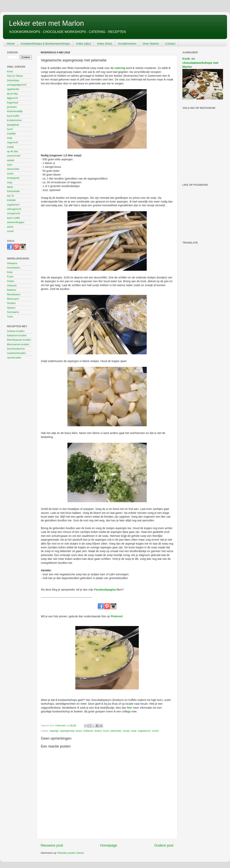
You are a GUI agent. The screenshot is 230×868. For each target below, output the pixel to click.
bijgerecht (12, 98)
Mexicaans (13, 299)
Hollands (88, 731)
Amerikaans (14, 268)
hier (130, 708)
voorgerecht (14, 213)
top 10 (10, 196)
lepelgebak (13, 125)
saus (10, 165)
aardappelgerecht (17, 85)
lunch (106, 731)
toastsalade (13, 191)
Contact (170, 43)
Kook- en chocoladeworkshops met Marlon (200, 63)
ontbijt (10, 147)
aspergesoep (67, 731)
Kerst (10, 72)
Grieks (11, 281)
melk (10, 138)
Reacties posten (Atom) (71, 853)
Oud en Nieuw (15, 76)
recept (126, 731)
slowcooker (13, 169)
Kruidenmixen (127, 43)
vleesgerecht (14, 209)
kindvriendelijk (15, 111)
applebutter (13, 89)
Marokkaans (14, 294)
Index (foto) (104, 43)
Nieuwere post (52, 845)
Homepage (109, 845)
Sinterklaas (13, 80)
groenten (12, 107)
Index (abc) (83, 43)
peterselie (116, 731)
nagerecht (12, 142)
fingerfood (12, 103)
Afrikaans (12, 263)
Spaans (11, 308)
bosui (79, 731)
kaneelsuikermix (16, 349)
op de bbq (12, 151)
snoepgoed (13, 178)
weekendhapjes (16, 222)
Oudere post (164, 845)
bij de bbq (12, 94)
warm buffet (13, 218)
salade (11, 160)
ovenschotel (14, 156)
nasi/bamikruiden (16, 353)
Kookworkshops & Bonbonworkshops (45, 43)
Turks (10, 317)
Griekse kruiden (16, 331)
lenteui (98, 731)
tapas (10, 187)
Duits (10, 272)
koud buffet (13, 116)
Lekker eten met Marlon (46, 23)
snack (10, 174)
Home (11, 43)
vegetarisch (144, 731)
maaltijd (11, 134)
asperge (54, 731)
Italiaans (12, 290)
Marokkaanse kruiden (19, 340)
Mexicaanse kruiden (18, 344)
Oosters (11, 303)
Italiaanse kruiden (17, 336)
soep (134, 731)
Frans (10, 277)
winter (10, 227)
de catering (118, 68)
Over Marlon (151, 43)
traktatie (11, 200)
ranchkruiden (14, 358)
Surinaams (13, 312)
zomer (155, 731)
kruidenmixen (14, 120)
